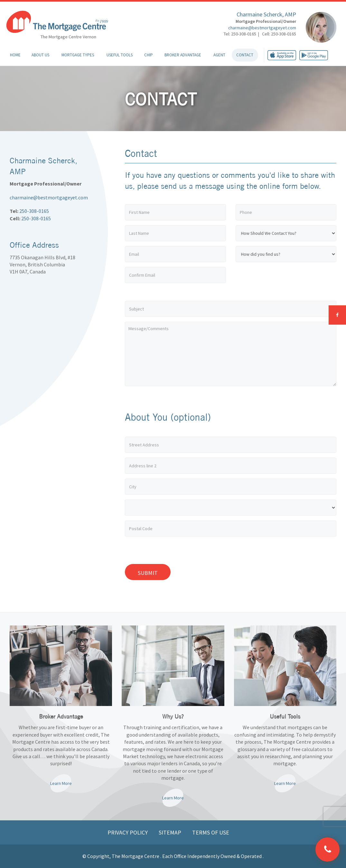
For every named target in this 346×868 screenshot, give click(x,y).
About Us (40, 55)
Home (15, 55)
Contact (245, 55)
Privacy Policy (128, 832)
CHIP (149, 55)
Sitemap (171, 832)
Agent (219, 55)
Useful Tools (120, 55)
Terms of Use (211, 832)
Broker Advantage (183, 55)
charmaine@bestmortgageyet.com (262, 28)
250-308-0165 (34, 211)
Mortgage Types (78, 55)
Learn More (61, 783)
